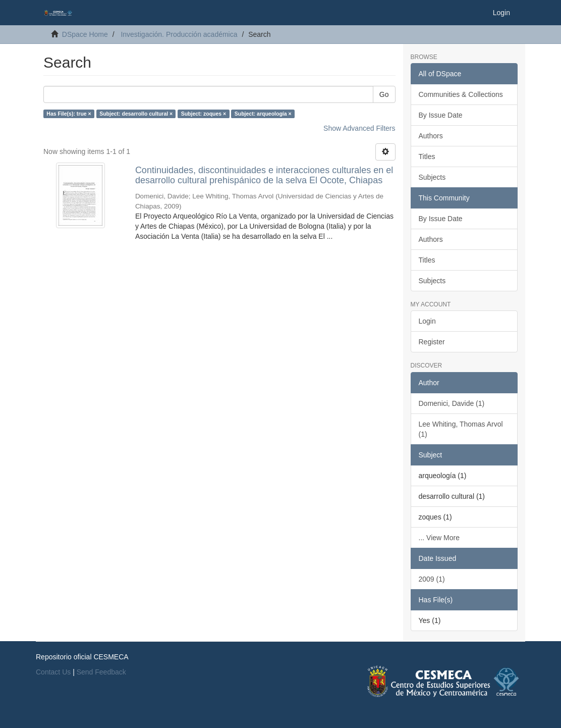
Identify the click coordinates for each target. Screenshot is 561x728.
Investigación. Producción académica (179, 34)
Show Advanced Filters (359, 128)
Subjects (432, 177)
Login (427, 321)
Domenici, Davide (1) (452, 403)
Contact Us (53, 672)
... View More (439, 538)
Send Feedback (101, 672)
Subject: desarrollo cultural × (136, 114)
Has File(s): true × (69, 114)
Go (384, 94)
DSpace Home (85, 34)
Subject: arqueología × (263, 114)
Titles (427, 157)
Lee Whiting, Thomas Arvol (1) (461, 429)
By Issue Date (441, 115)
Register (432, 342)
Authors (431, 136)
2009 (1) (432, 579)
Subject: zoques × (204, 114)
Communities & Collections (461, 94)
